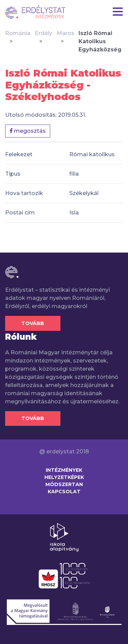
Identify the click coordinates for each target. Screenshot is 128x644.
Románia (18, 33)
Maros (66, 33)
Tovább (33, 323)
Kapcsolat (64, 492)
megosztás (28, 131)
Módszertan (64, 484)
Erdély (44, 33)
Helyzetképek (64, 477)
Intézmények (64, 470)
